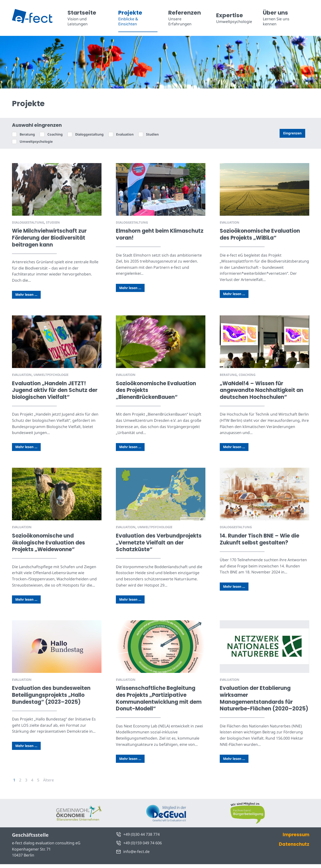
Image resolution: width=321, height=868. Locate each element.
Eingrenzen (292, 133)
